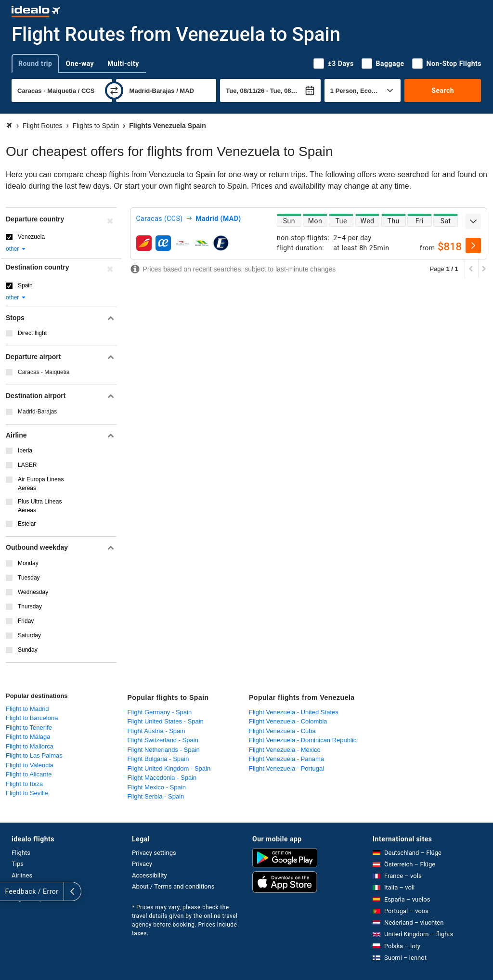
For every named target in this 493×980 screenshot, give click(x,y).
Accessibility (149, 875)
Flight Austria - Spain (156, 731)
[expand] (473, 221)
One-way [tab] (80, 64)
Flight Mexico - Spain (157, 787)
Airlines (22, 875)
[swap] (114, 90)
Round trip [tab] (35, 64)
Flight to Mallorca (30, 746)
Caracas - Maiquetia (44, 372)
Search (443, 90)
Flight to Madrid (27, 709)
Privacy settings (154, 853)
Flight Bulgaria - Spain (158, 759)
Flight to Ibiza (24, 784)
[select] (473, 245)
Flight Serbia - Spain (156, 796)
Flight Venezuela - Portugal (286, 768)
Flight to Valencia (30, 765)
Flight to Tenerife (29, 728)
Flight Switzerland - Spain (163, 740)
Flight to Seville (27, 793)
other (16, 249)
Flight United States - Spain (166, 721)
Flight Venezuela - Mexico (285, 750)
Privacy (142, 864)
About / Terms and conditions (173, 886)
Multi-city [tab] (123, 64)
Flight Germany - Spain (160, 712)
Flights (21, 853)
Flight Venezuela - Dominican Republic (303, 740)
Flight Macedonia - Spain (162, 778)
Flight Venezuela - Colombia (288, 721)
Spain (25, 285)
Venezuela (31, 237)
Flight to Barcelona (32, 718)
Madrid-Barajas (37, 412)
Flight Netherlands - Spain (164, 750)
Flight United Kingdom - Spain (169, 768)
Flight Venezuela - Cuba (282, 731)
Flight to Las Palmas (34, 755)
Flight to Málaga (28, 737)
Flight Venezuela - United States (294, 712)
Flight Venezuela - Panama (286, 759)
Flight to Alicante (29, 774)
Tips (18, 864)
